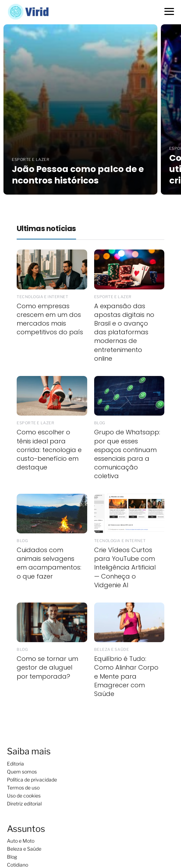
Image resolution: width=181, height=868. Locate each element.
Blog (12, 857)
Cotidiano (18, 865)
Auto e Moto (21, 841)
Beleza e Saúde (24, 849)
